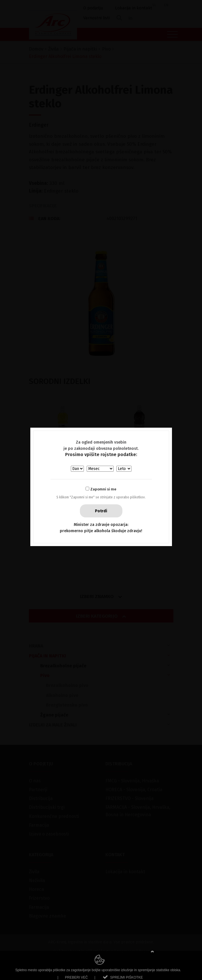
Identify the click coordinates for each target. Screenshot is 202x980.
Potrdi (101, 511)
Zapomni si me (103, 489)
